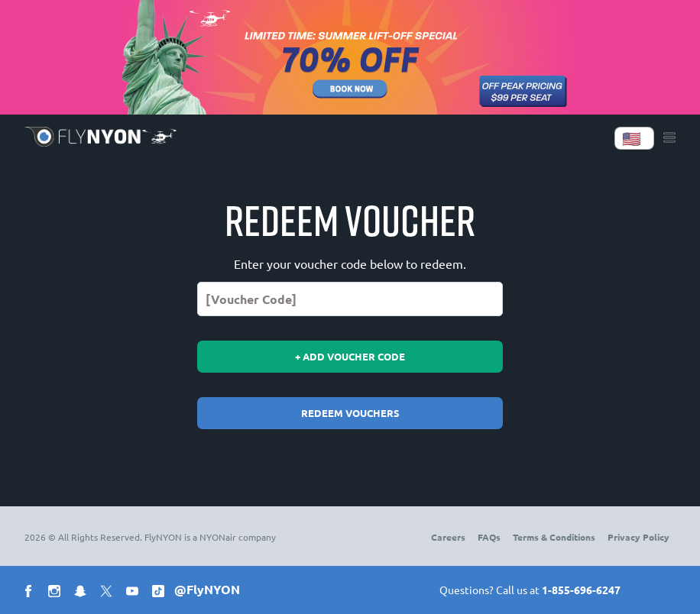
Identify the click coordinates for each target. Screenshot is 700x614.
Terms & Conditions (554, 537)
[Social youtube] (135, 593)
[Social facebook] (31, 593)
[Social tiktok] (161, 593)
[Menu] (669, 138)
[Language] (634, 138)
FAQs (489, 537)
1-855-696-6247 (581, 590)
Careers (448, 537)
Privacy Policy (638, 537)
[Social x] (109, 593)
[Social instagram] (57, 593)
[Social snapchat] (83, 593)
